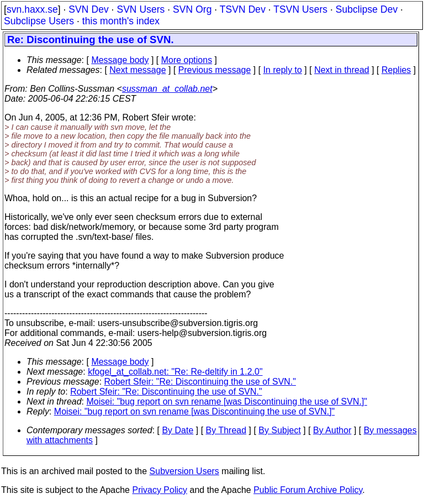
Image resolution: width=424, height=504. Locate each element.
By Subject (279, 430)
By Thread (226, 430)
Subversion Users (184, 471)
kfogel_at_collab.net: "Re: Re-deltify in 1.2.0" (175, 372)
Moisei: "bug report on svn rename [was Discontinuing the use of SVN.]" (227, 401)
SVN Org (192, 9)
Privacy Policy (160, 490)
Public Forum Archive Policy (308, 490)
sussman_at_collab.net (167, 89)
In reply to (283, 70)
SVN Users (141, 9)
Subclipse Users (39, 21)
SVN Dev (88, 9)
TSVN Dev (243, 9)
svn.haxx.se (32, 9)
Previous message (215, 70)
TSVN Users (300, 9)
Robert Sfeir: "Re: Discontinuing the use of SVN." (200, 382)
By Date (177, 430)
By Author (332, 430)
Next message (137, 70)
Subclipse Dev (367, 9)
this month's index (121, 21)
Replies (396, 70)
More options (187, 60)
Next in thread (342, 70)
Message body (120, 60)
